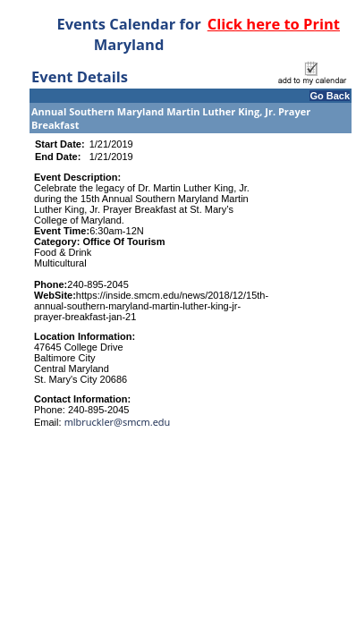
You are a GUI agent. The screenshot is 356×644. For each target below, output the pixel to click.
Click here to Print (274, 24)
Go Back (330, 96)
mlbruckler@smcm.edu (118, 422)
